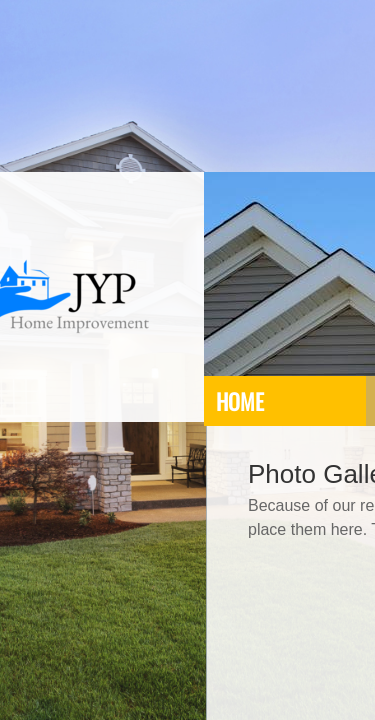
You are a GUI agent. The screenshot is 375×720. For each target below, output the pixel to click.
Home (240, 401)
